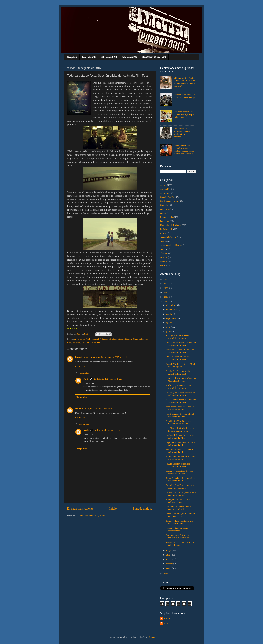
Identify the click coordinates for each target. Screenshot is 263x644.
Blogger (151, 637)
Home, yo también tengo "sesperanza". (177, 529)
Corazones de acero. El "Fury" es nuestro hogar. (185, 96)
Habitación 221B (109, 57)
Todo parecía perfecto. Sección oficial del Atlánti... (180, 408)
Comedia (164, 205)
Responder (80, 366)
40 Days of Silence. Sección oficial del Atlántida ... (178, 337)
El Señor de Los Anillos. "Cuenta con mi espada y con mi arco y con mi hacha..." (185, 82)
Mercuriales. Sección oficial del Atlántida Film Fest (180, 351)
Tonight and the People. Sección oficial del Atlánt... (180, 458)
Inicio (113, 509)
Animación (165, 189)
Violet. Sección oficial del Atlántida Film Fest (177, 358)
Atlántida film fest (108, 339)
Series (163, 241)
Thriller (163, 253)
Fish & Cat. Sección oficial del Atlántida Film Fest (180, 372)
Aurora (167, 618)
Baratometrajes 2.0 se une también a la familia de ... (178, 536)
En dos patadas (167, 217)
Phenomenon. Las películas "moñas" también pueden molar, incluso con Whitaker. (184, 150)
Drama (163, 213)
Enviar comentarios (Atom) (92, 515)
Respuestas (84, 373)
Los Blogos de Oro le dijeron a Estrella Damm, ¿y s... (180, 429)
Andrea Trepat (92, 339)
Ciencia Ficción (125, 339)
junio (169, 332)
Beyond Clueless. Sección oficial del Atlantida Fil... (181, 444)
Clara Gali (138, 339)
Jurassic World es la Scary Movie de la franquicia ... (181, 365)
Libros (163, 233)
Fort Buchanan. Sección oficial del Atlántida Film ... (180, 415)
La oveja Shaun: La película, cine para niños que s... (181, 494)
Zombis (163, 261)
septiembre (172, 318)
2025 (166, 279)
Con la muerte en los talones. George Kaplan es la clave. (184, 114)
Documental (166, 209)
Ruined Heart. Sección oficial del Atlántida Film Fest (181, 344)
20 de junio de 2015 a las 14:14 (115, 357)
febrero (170, 564)
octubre (170, 314)
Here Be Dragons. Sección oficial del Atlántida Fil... (181, 451)
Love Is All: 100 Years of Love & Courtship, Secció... (181, 380)
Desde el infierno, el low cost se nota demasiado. (180, 515)
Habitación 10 (89, 57)
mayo (169, 550)
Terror (163, 249)
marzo (169, 559)
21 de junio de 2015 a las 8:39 (107, 430)
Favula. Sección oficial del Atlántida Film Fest (178, 465)
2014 (166, 574)
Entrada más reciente (80, 509)
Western (164, 257)
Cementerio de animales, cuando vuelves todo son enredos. (182, 133)
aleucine (79, 408)
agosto (169, 323)
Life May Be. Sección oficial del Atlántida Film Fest (180, 394)
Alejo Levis (79, 339)
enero (169, 568)
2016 (166, 297)
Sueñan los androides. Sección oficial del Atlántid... (179, 472)
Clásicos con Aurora (169, 201)
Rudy (86, 379)
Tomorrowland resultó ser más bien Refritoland (179, 522)
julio (169, 327)
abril (169, 555)
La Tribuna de (166, 229)
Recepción (72, 57)
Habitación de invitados (154, 57)
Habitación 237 (130, 57)
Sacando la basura (168, 237)
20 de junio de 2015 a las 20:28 (98, 408)
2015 (166, 301)
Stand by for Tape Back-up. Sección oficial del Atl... (178, 422)
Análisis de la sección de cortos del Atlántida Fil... (180, 437)
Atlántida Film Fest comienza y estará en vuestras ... (180, 486)
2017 (166, 292)
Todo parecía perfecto (91, 342)
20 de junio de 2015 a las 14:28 (108, 379)
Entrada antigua (142, 509)
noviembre (171, 309)
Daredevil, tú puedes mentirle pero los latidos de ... (179, 508)
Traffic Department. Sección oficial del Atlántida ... (179, 387)
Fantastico (165, 221)
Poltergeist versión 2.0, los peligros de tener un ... (178, 501)
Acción (163, 185)
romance (76, 342)
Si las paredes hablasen (170, 245)
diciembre (171, 305)
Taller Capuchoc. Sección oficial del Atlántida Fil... (180, 479)
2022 (166, 288)
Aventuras (165, 193)
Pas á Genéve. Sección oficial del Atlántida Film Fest (181, 401)
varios (163, 265)
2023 (166, 284)
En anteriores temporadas (88, 357)
